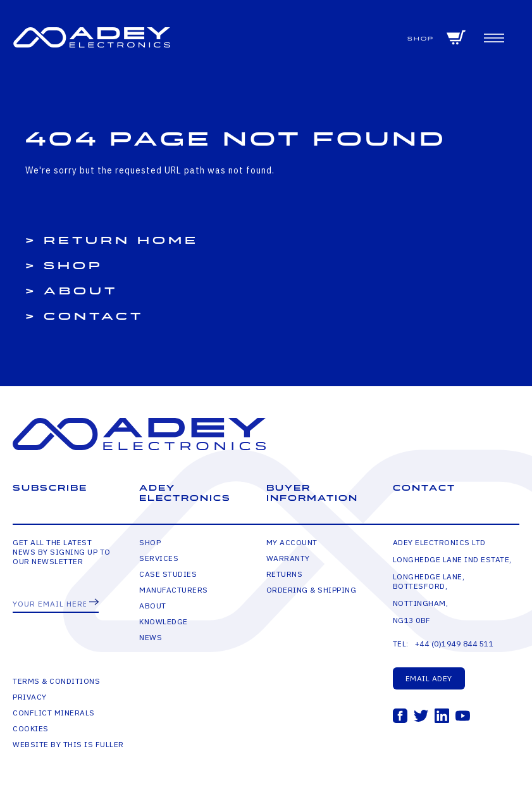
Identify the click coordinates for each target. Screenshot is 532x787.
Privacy (30, 697)
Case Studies (168, 574)
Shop (421, 39)
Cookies (31, 728)
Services (159, 558)
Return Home (121, 241)
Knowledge (164, 621)
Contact (94, 317)
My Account (292, 542)
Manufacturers (174, 590)
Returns (285, 574)
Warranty (288, 558)
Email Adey (429, 678)
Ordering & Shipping (312, 590)
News (151, 637)
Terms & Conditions (56, 681)
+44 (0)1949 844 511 (455, 644)
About (81, 291)
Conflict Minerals (54, 713)
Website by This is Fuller (68, 744)
